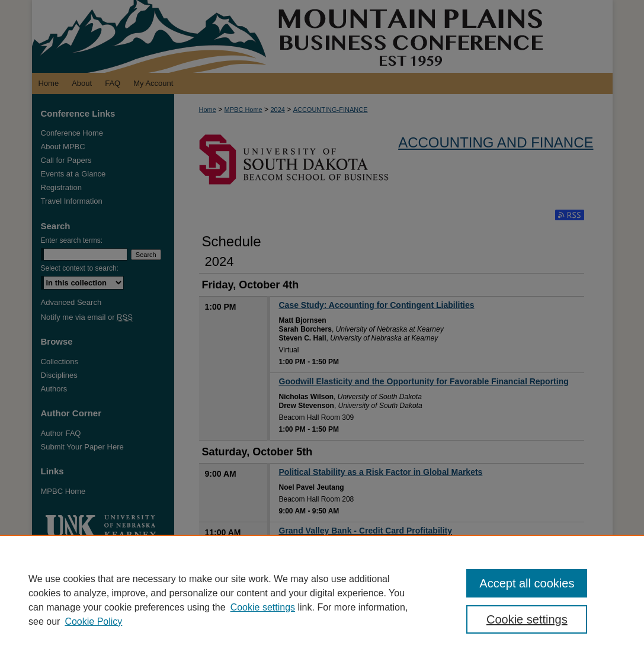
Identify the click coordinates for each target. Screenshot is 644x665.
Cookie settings (263, 607)
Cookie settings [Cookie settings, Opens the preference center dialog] (527, 619)
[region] (322, 600)
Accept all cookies (527, 583)
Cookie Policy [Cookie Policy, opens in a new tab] (93, 621)
